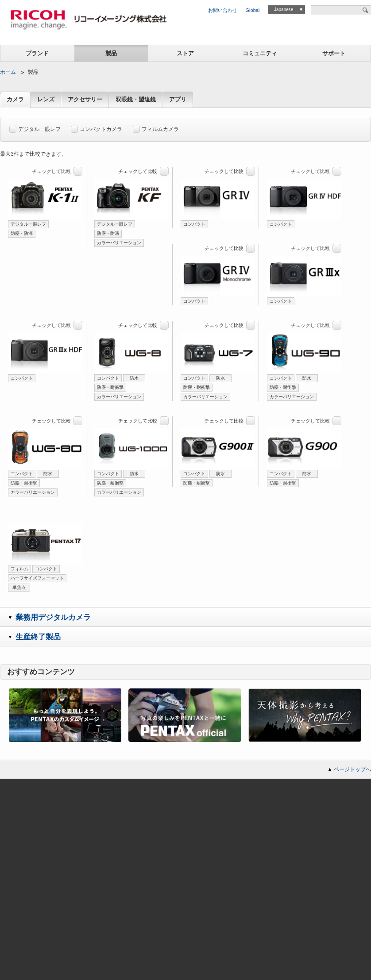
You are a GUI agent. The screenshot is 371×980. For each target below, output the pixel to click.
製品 (111, 53)
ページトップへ (352, 769)
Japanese (284, 10)
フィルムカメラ (156, 128)
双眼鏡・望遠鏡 (136, 100)
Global (253, 10)
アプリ (178, 100)
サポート (334, 53)
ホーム (8, 72)
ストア (185, 53)
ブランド (37, 53)
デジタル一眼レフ (35, 128)
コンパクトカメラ (97, 128)
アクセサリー (85, 100)
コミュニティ (260, 53)
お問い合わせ (223, 10)
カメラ (15, 100)
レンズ (46, 100)
